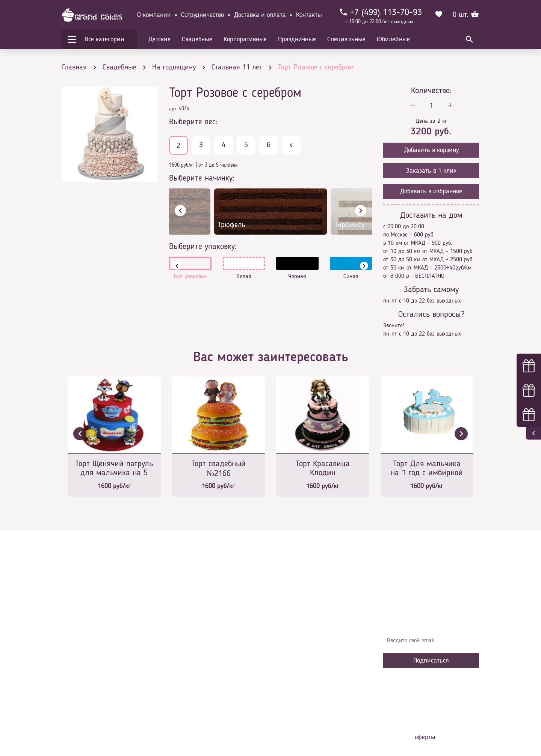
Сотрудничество (202, 15)
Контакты (309, 15)
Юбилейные (393, 39)
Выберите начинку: (202, 178)
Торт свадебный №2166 (218, 469)
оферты (425, 737)
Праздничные (297, 39)
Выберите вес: (193, 122)
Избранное (188, 670)
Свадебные (197, 39)
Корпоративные (245, 39)
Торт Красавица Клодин (323, 468)
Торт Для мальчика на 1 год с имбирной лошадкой (427, 469)
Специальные (346, 39)
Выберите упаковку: (203, 247)
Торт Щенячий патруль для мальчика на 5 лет (114, 469)
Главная (184, 613)
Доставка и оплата (260, 15)
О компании (154, 15)
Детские (159, 39)
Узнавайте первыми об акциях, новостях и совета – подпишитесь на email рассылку (429, 619)
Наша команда (193, 692)
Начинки (185, 658)
